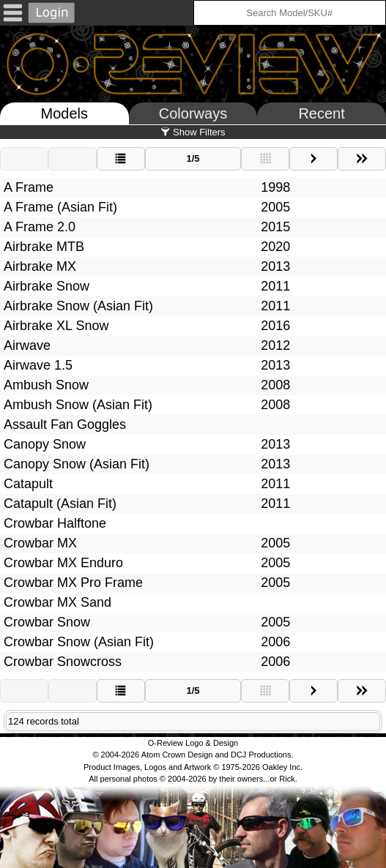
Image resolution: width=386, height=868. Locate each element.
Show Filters (193, 132)
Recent (321, 113)
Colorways (193, 113)
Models (64, 113)
